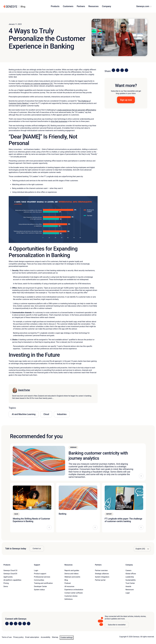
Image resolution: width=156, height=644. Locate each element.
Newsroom (130, 590)
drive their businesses (59, 121)
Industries (62, 414)
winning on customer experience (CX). (39, 84)
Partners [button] (81, 6)
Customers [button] (68, 6)
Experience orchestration (74, 590)
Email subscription (32, 637)
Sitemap (55, 637)
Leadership (130, 577)
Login (36, 570)
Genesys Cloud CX (10, 570)
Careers (128, 570)
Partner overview (101, 570)
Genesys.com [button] (143, 6)
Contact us (37, 549)
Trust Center (130, 583)
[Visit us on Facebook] (20, 624)
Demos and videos (71, 574)
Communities (39, 580)
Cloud (46, 414)
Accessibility (45, 637)
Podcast (68, 583)
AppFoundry (8, 577)
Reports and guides (72, 570)
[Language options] (142, 549)
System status (39, 590)
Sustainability (130, 580)
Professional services (42, 577)
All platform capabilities (12, 580)
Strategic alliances (102, 574)
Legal (128, 593)
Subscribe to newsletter (117, 625)
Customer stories (71, 596)
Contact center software (74, 593)
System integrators (102, 577)
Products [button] (55, 6)
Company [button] (106, 6)
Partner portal (100, 580)
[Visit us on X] (16, 624)
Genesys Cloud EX (10, 574)
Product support (40, 574)
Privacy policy (18, 637)
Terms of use (7, 637)
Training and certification (43, 583)
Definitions (69, 599)
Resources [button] (93, 6)
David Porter (24, 390)
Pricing (6, 583)
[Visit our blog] (29, 624)
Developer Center (40, 586)
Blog (66, 580)
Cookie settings (67, 638)
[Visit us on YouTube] (24, 624)
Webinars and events (72, 577)
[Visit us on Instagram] (11, 624)
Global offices (131, 574)
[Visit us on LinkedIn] (7, 624)
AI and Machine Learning (24, 414)
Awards (128, 586)
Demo (6, 586)
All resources (69, 586)
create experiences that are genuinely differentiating (77, 110)
